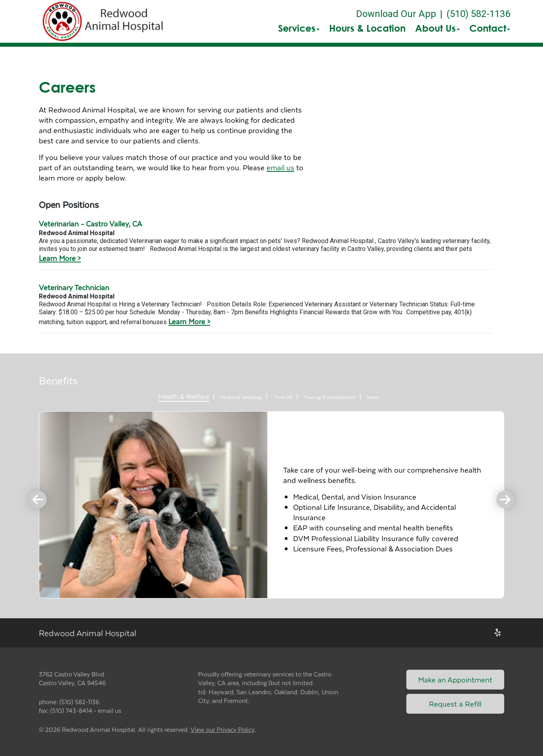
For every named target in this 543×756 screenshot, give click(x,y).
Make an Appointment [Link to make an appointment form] (455, 679)
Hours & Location (367, 28)
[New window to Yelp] (498, 633)
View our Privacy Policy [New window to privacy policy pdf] (223, 730)
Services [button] (299, 28)
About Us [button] (437, 28)
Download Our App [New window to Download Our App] (396, 14)
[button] (104, 21)
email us (280, 167)
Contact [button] (490, 28)
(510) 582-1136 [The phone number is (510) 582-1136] (478, 14)
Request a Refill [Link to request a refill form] (455, 704)
